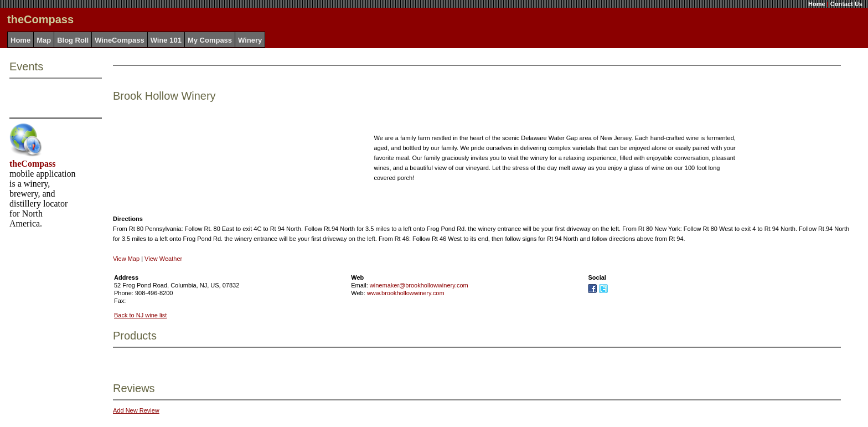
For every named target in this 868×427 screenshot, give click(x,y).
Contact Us (846, 4)
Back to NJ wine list (140, 315)
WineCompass (119, 40)
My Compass (210, 40)
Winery (250, 40)
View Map (126, 259)
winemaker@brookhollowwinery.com (419, 285)
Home (817, 4)
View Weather (163, 259)
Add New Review (136, 410)
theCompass (33, 164)
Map (44, 40)
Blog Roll (73, 40)
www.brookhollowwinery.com (406, 293)
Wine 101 (166, 40)
